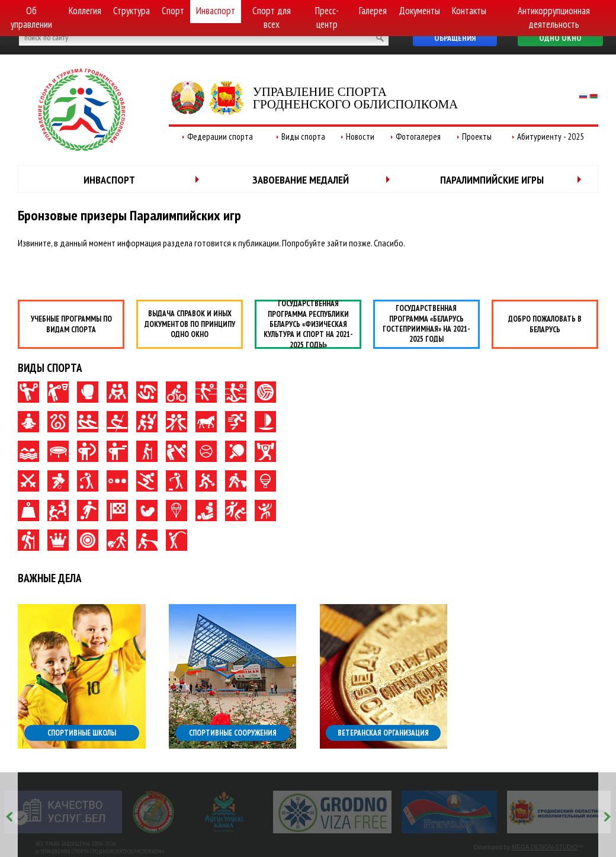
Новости (360, 137)
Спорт (173, 11)
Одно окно (560, 38)
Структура (131, 11)
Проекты (477, 137)
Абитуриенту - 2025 (551, 137)
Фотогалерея (418, 137)
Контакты (469, 11)
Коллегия (85, 11)
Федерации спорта (220, 137)
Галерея (373, 11)
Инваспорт (216, 11)
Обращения (455, 38)
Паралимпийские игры (492, 180)
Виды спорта (303, 137)
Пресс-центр (327, 17)
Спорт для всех (272, 17)
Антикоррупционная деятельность (554, 17)
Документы (419, 11)
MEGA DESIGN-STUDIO (545, 847)
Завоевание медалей (301, 180)
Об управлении (31, 17)
